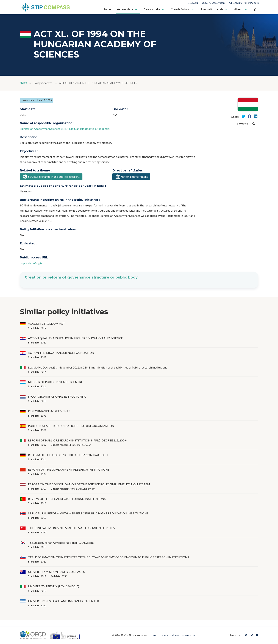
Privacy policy (190, 635)
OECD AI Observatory (214, 3)
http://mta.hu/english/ (34, 264)
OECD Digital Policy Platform (244, 3)
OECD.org (193, 3)
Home (24, 83)
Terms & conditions (168, 635)
